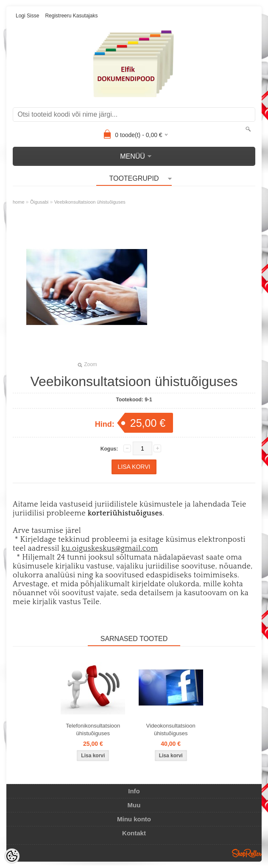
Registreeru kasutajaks (71, 16)
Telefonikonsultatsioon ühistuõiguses (93, 729)
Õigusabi (39, 202)
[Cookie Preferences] (12, 856)
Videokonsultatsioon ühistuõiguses (171, 729)
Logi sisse (27, 16)
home (19, 202)
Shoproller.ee (247, 853)
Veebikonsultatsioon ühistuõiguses (90, 202)
